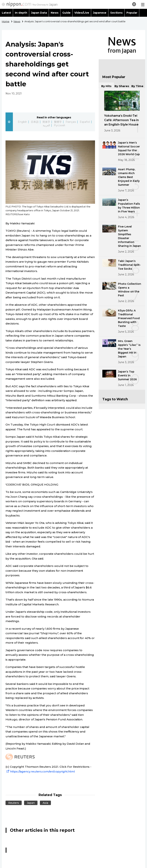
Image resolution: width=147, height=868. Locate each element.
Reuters (14, 803)
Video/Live (82, 13)
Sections (116, 13)
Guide (66, 13)
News (55, 13)
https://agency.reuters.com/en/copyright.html (40, 771)
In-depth (21, 13)
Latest (6, 13)
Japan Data (39, 13)
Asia (45, 803)
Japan (31, 803)
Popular (132, 13)
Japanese (100, 13)
